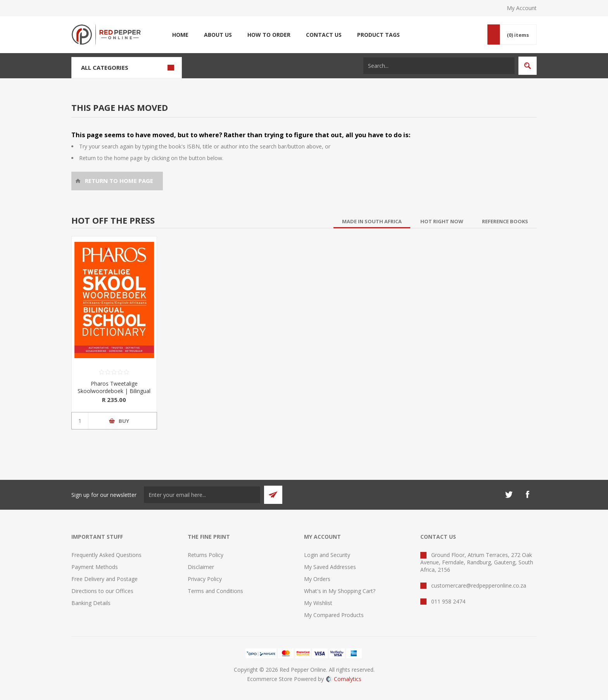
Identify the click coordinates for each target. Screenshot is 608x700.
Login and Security (327, 555)
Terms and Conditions (215, 591)
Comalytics (344, 679)
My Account (522, 8)
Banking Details (91, 603)
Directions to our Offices (102, 591)
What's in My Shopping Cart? (340, 591)
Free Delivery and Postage (104, 579)
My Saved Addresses (330, 567)
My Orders (317, 579)
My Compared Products (334, 615)
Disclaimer (201, 567)
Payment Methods (95, 567)
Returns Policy (206, 555)
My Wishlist (318, 603)
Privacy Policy (205, 579)
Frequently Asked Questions (106, 555)
